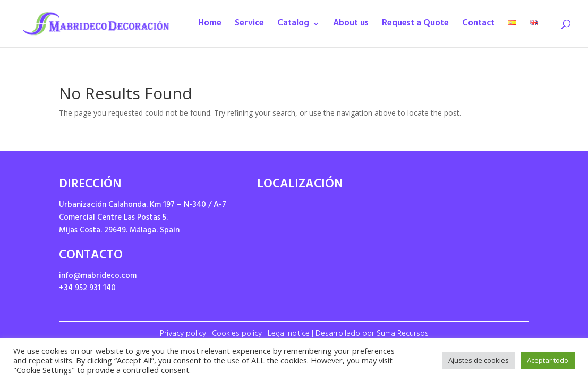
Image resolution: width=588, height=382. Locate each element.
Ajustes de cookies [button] (479, 360)
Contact (478, 26)
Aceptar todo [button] (548, 360)
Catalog (293, 26)
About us (351, 26)
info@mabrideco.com (98, 277)
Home (210, 26)
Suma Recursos (403, 335)
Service (249, 26)
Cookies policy (237, 335)
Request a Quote (415, 26)
